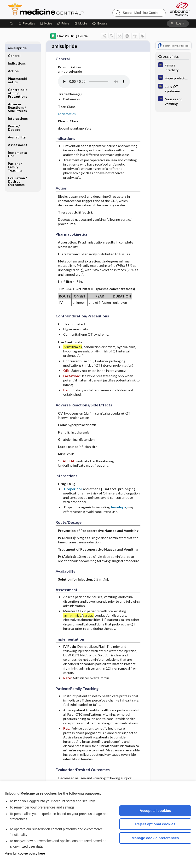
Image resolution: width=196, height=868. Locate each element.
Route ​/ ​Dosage (14, 120)
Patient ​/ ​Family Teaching (15, 159)
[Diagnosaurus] (173, 67)
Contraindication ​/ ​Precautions (18, 85)
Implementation (17, 146)
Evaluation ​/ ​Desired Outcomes (18, 174)
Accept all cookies (155, 811)
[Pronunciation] (94, 79)
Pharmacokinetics (17, 73)
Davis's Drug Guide (69, 36)
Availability (17, 129)
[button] (100, 24)
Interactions (18, 111)
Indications (17, 56)
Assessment (18, 137)
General (14, 48)
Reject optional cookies (155, 824)
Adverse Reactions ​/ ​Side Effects (17, 100)
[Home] (11, 24)
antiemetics (67, 111)
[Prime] (63, 24)
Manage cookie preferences (155, 838)
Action (13, 63)
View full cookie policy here (25, 853)
